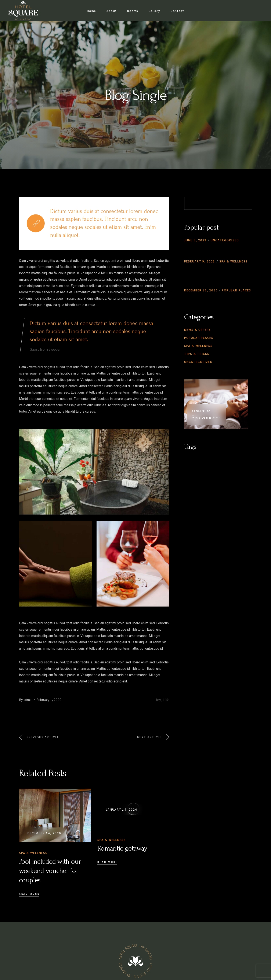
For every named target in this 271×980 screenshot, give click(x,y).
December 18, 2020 (201, 290)
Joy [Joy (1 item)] (187, 467)
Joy (158, 699)
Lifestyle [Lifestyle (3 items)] (208, 467)
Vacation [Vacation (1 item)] (223, 476)
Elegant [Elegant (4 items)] (213, 459)
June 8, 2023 (195, 240)
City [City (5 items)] (201, 459)
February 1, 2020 (49, 699)
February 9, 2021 (200, 261)
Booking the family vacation (216, 297)
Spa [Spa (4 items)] (211, 476)
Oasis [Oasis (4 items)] (237, 467)
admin (28, 699)
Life (166, 699)
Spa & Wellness (33, 853)
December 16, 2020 (44, 833)
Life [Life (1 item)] (195, 467)
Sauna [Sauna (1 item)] (201, 476)
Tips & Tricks (197, 354)
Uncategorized (225, 240)
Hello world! (198, 247)
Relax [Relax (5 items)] (189, 476)
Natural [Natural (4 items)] (224, 467)
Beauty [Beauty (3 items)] (190, 459)
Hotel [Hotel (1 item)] (243, 459)
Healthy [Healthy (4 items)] (229, 459)
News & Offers (198, 329)
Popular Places (236, 290)
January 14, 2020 (122, 809)
